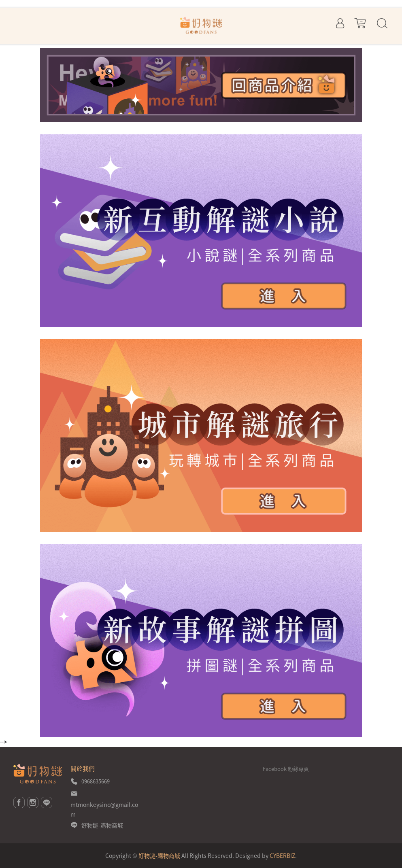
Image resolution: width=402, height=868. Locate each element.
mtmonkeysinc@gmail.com (104, 809)
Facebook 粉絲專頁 (286, 769)
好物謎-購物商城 (102, 825)
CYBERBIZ (282, 855)
